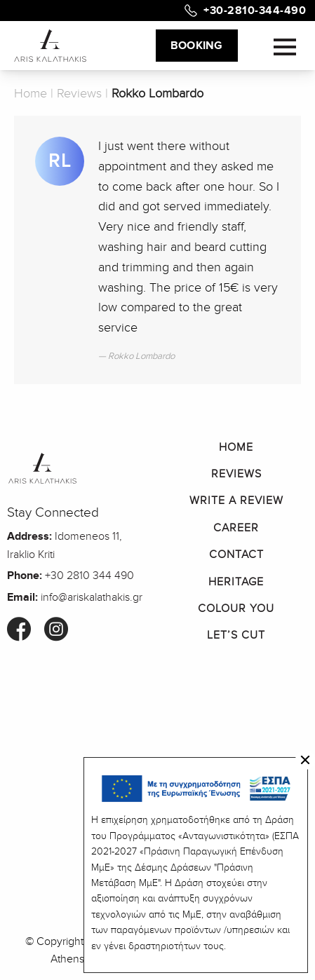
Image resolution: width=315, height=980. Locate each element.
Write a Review (236, 501)
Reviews (79, 94)
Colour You (236, 608)
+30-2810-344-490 (255, 11)
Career (236, 528)
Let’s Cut (236, 635)
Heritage (236, 582)
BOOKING (197, 46)
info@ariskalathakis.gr (92, 597)
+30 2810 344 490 (89, 576)
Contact (236, 554)
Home (31, 94)
